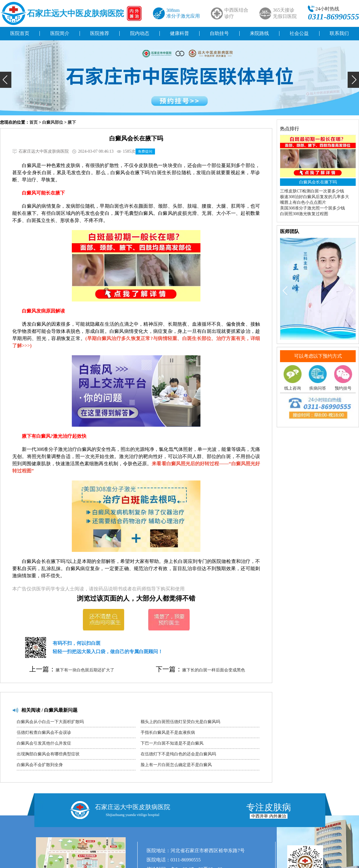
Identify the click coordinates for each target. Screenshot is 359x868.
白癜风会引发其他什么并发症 (44, 743)
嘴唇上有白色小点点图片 (303, 202)
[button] (6, 80)
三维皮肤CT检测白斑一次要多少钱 (312, 191)
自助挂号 (219, 33)
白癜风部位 (53, 122)
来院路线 (259, 33)
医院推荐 (100, 33)
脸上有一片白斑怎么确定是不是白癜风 (176, 765)
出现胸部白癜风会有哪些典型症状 (48, 754)
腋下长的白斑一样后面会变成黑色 (214, 670)
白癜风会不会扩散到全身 (40, 765)
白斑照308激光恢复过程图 (304, 214)
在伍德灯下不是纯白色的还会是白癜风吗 (178, 754)
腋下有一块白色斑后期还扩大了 (85, 670)
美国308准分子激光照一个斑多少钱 (312, 208)
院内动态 (140, 33)
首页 (34, 122)
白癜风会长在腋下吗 (318, 182)
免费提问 (145, 151)
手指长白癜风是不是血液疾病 (168, 732)
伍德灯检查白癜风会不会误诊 (44, 732)
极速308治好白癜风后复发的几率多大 (315, 197)
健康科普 (180, 33)
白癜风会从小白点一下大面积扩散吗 (50, 722)
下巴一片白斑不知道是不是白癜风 (172, 743)
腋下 (72, 122)
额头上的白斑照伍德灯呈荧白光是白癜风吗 (180, 722)
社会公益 (299, 33)
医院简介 (60, 33)
